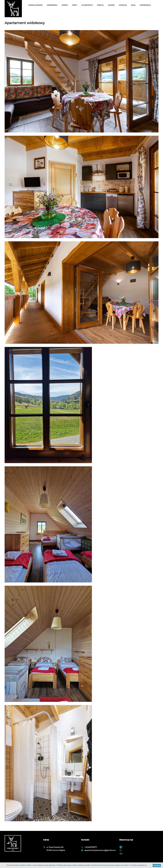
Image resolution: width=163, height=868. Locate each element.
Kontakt (85, 840)
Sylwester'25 (87, 5)
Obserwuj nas (126, 840)
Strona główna (35, 5)
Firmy (75, 5)
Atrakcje (123, 5)
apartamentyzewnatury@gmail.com (100, 850)
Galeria (111, 5)
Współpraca (145, 5)
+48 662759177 (91, 847)
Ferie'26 (100, 5)
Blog (133, 5)
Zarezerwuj (52, 5)
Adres (46, 840)
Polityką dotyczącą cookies (67, 865)
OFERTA (65, 5)
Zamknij (157, 865)
